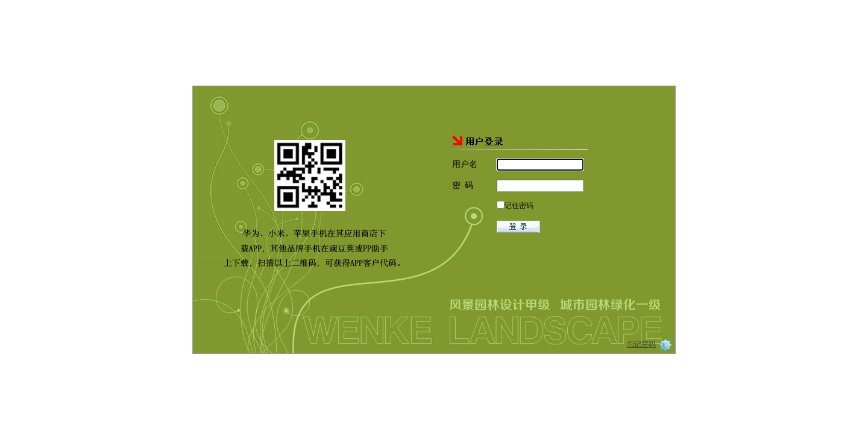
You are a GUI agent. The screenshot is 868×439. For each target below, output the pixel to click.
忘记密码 (641, 342)
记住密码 (519, 203)
